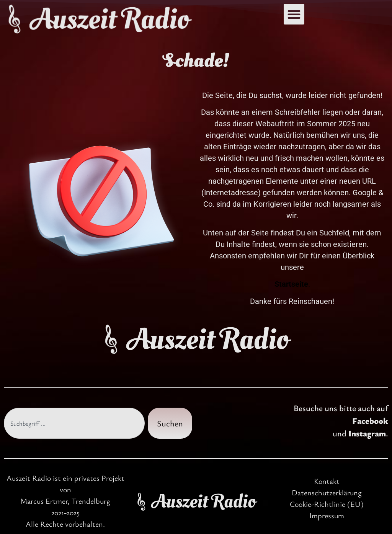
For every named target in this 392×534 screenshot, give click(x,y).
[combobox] (74, 423)
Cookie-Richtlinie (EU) (327, 504)
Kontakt (327, 481)
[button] (294, 14)
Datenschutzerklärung (327, 492)
